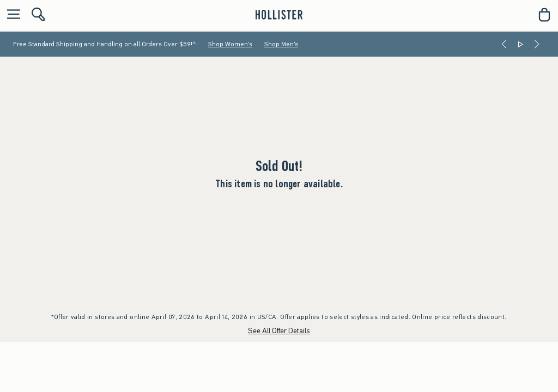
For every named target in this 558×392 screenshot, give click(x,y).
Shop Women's (230, 44)
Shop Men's (281, 44)
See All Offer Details (279, 331)
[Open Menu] (11, 15)
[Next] (537, 44)
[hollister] (279, 15)
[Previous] (504, 44)
